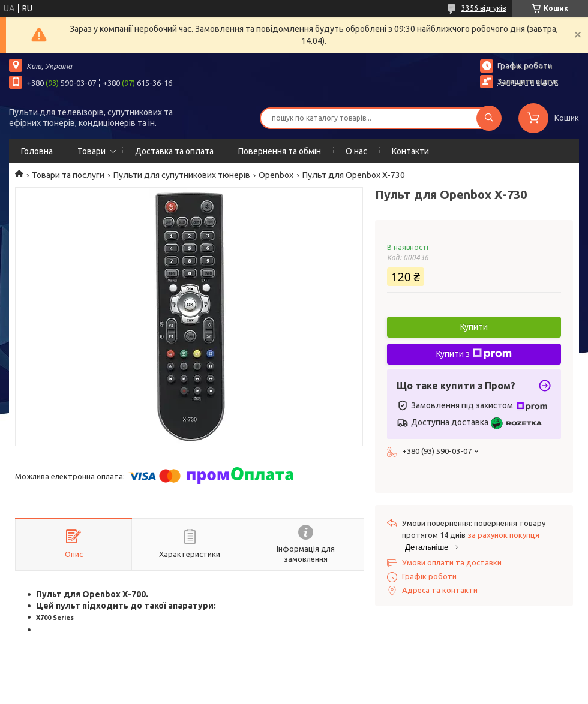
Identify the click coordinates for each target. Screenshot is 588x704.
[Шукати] (489, 118)
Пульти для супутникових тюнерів (182, 175)
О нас (356, 151)
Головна (37, 151)
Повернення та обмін (280, 151)
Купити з (474, 354)
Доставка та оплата (174, 151)
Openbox (276, 175)
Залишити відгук (528, 81)
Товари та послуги (68, 175)
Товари (91, 151)
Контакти (410, 151)
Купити (474, 327)
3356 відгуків (484, 8)
